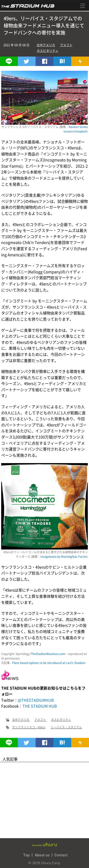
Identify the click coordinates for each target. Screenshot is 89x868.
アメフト (66, 45)
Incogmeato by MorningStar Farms (64, 557)
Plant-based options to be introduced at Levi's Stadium (49, 663)
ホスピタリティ (48, 51)
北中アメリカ (46, 45)
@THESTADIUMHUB (36, 700)
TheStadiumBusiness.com (48, 654)
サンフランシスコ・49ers (29, 727)
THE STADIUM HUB (40, 706)
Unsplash (81, 131)
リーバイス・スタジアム (66, 727)
